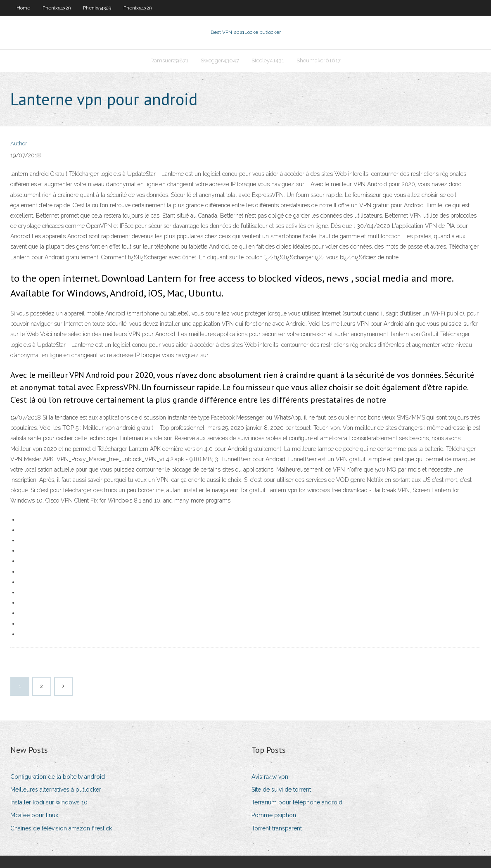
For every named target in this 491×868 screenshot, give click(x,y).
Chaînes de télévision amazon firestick (61, 828)
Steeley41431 (268, 60)
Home (23, 8)
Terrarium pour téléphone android (297, 802)
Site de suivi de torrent (281, 790)
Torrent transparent (277, 828)
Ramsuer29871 (169, 60)
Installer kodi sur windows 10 (49, 802)
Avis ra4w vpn (270, 777)
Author (19, 143)
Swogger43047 (220, 60)
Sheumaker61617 (319, 60)
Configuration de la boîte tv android (58, 777)
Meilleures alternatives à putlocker (56, 790)
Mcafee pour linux (34, 815)
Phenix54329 (57, 8)
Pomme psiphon (274, 815)
